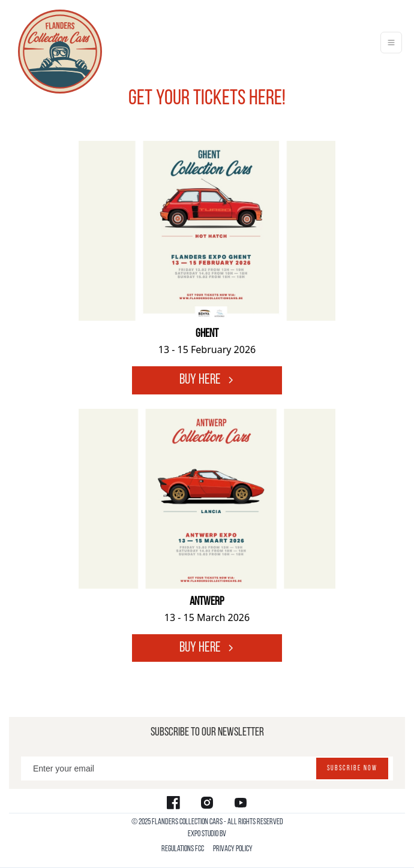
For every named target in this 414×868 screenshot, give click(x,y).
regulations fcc (183, 849)
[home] (57, 43)
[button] (391, 43)
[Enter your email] (207, 768)
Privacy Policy (233, 849)
